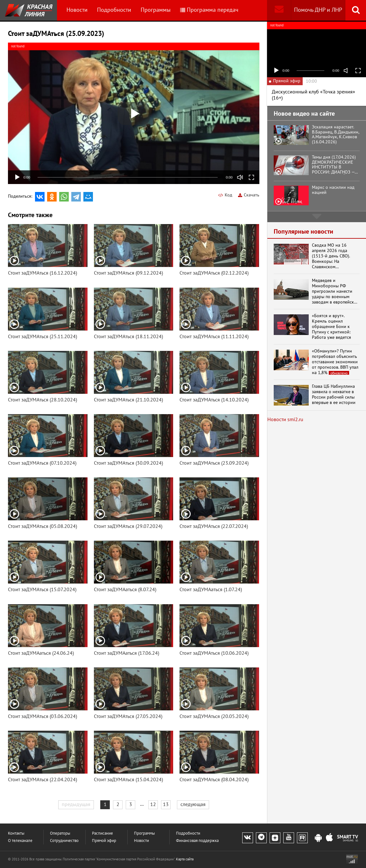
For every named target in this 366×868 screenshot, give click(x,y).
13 (166, 804)
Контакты (16, 834)
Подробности (114, 10)
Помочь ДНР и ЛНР (318, 10)
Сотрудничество (64, 841)
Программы (156, 10)
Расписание (102, 834)
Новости (77, 10)
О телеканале (20, 841)
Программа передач (209, 10)
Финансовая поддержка (197, 841)
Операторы (60, 834)
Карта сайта (185, 859)
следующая (193, 804)
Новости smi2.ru (285, 420)
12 (153, 804)
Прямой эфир (104, 841)
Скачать (249, 195)
